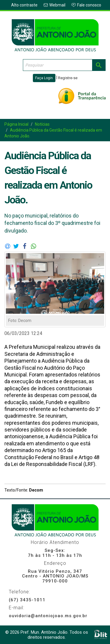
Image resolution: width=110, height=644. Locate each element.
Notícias (42, 124)
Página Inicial (16, 124)
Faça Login (44, 78)
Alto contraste (24, 5)
